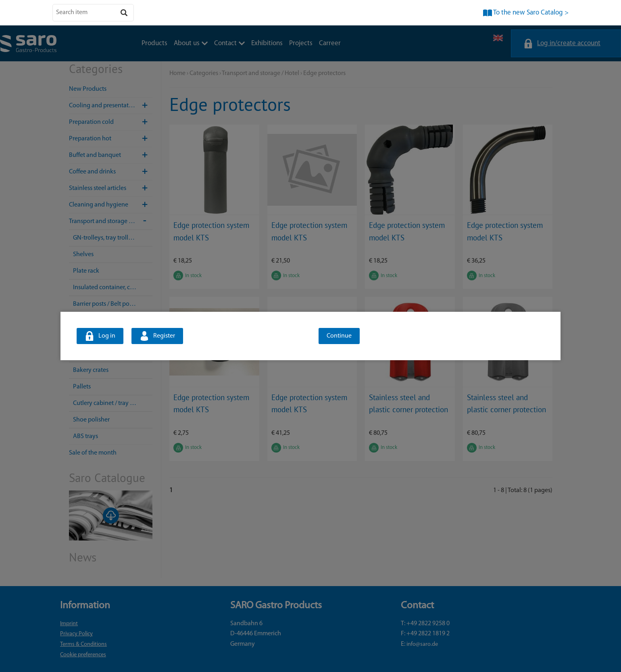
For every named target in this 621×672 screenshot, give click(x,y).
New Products (88, 89)
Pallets (82, 387)
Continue (339, 336)
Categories (204, 73)
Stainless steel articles (111, 188)
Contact (229, 43)
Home (177, 73)
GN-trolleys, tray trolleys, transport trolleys (113, 238)
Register (164, 336)
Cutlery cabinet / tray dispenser (113, 403)
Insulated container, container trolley (113, 288)
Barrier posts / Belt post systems (113, 304)
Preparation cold (111, 122)
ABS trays (85, 436)
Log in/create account (569, 43)
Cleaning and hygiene (111, 205)
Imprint (69, 624)
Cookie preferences (83, 655)
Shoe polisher (91, 420)
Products (154, 43)
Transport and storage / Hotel (111, 221)
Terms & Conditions (83, 644)
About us (191, 43)
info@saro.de (422, 644)
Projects (301, 43)
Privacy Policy (76, 634)
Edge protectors (324, 73)
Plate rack (86, 271)
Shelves (83, 255)
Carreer (330, 43)
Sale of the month (93, 453)
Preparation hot (111, 139)
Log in (107, 336)
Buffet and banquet (111, 155)
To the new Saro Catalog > (531, 13)
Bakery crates (91, 370)
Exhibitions (267, 43)
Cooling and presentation (111, 106)
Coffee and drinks (111, 172)
